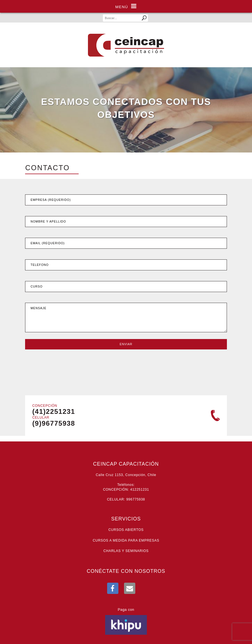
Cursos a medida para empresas (126, 540)
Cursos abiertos (126, 530)
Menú (126, 6)
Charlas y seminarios (126, 551)
